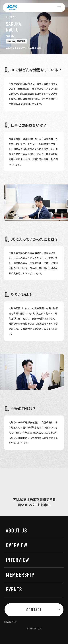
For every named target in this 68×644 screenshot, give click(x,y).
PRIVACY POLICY (11, 622)
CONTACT (34, 610)
